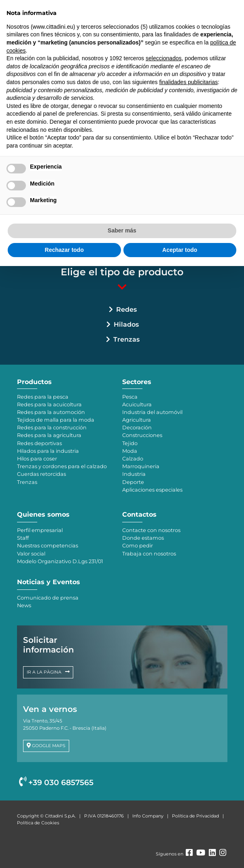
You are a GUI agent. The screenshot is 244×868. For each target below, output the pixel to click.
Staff (23, 538)
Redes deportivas (39, 443)
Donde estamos (143, 538)
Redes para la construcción (52, 428)
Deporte (133, 482)
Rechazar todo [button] (64, 250)
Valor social (31, 554)
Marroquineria (141, 466)
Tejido (130, 443)
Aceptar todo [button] (180, 250)
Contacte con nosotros (151, 530)
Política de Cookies (38, 823)
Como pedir (138, 546)
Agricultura (137, 420)
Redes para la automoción (51, 412)
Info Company (148, 816)
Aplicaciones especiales (152, 490)
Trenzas (126, 339)
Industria (134, 474)
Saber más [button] (122, 230)
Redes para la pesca (43, 397)
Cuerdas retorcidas (41, 474)
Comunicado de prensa (48, 598)
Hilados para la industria (48, 451)
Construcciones (142, 435)
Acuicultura (137, 404)
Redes (126, 309)
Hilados (126, 324)
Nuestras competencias (48, 546)
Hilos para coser (37, 459)
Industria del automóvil (152, 412)
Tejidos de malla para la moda (56, 420)
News (24, 605)
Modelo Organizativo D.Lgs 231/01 (60, 561)
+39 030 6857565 (56, 782)
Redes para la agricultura (49, 435)
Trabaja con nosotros (149, 554)
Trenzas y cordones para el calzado (62, 466)
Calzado (133, 459)
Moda (130, 451)
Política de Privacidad (195, 816)
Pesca (130, 397)
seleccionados (164, 58)
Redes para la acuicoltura (49, 404)
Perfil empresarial (40, 530)
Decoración (137, 428)
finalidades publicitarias (188, 82)
